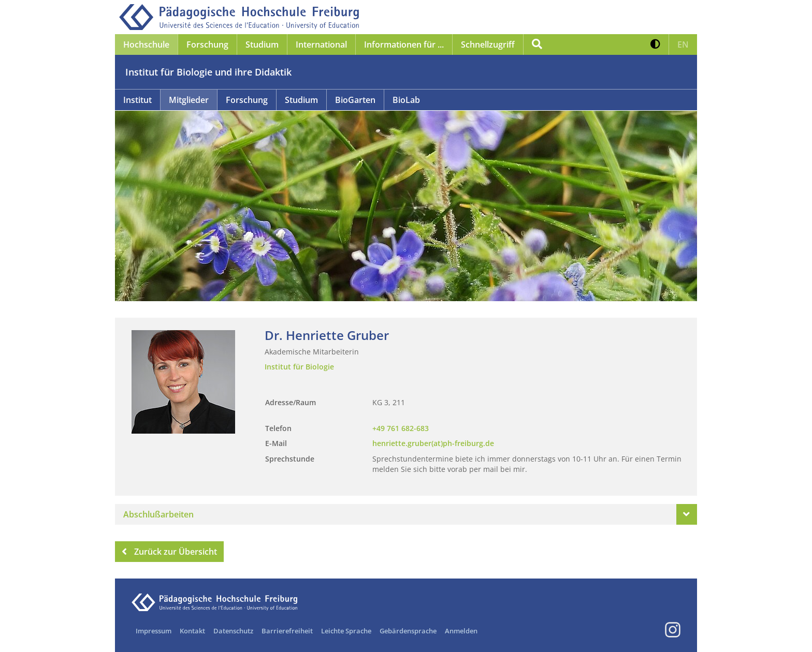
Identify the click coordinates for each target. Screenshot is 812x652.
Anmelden (461, 631)
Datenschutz (233, 631)
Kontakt (192, 631)
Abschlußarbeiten (158, 514)
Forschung (247, 100)
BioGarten (355, 100)
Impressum (154, 631)
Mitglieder (189, 100)
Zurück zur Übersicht (169, 552)
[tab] (406, 514)
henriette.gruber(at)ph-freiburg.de (433, 443)
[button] (655, 45)
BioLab (406, 100)
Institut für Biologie (299, 367)
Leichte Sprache (346, 631)
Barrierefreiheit (287, 631)
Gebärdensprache (408, 631)
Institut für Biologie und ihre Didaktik (208, 72)
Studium (301, 100)
